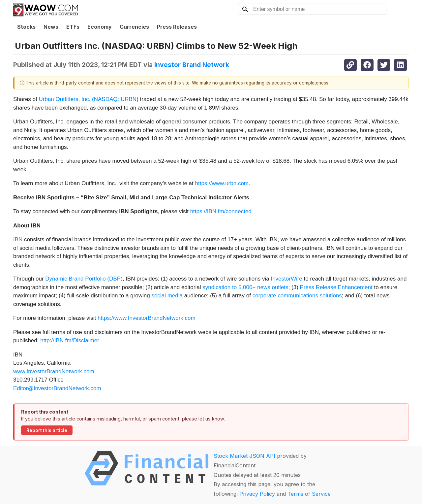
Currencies (134, 27)
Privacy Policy (257, 494)
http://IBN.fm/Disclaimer (70, 340)
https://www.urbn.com (222, 183)
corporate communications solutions (297, 296)
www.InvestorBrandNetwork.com (54, 371)
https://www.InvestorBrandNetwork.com (147, 318)
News (51, 27)
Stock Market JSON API (244, 456)
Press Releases (177, 27)
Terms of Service (309, 494)
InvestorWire (286, 279)
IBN (18, 239)
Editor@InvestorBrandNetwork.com (57, 388)
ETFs (73, 27)
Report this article (47, 430)
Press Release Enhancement (336, 287)
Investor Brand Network (192, 65)
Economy (100, 27)
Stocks (26, 27)
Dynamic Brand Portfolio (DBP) (84, 279)
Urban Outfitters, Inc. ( (66, 99)
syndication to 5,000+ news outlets (245, 287)
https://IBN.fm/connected (221, 211)
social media (167, 296)
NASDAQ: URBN (115, 99)
